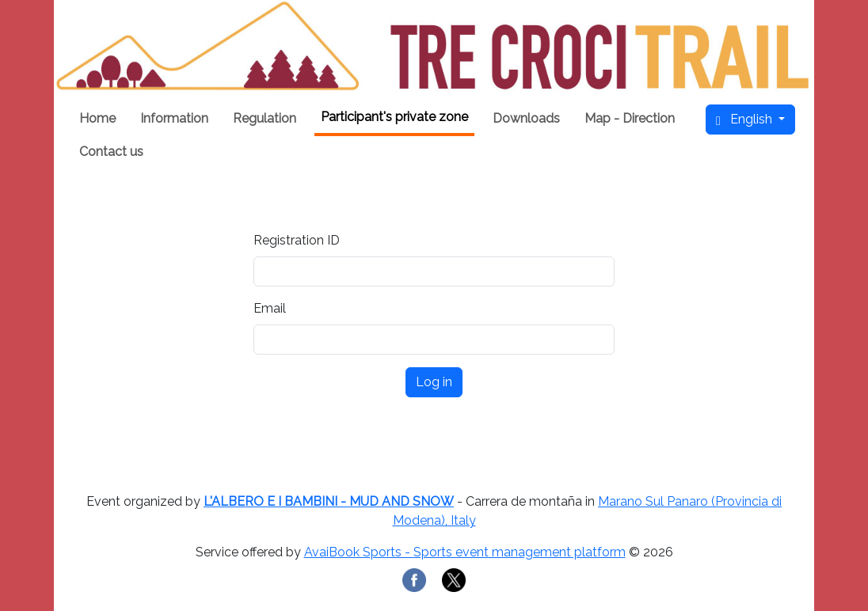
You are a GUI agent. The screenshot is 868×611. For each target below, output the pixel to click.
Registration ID (297, 240)
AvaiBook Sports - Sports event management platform (465, 552)
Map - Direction (630, 118)
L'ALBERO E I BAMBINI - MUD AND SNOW (329, 501)
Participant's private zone (394, 117)
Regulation (265, 118)
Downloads (526, 118)
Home (97, 118)
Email (270, 308)
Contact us (111, 152)
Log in (434, 382)
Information (174, 118)
